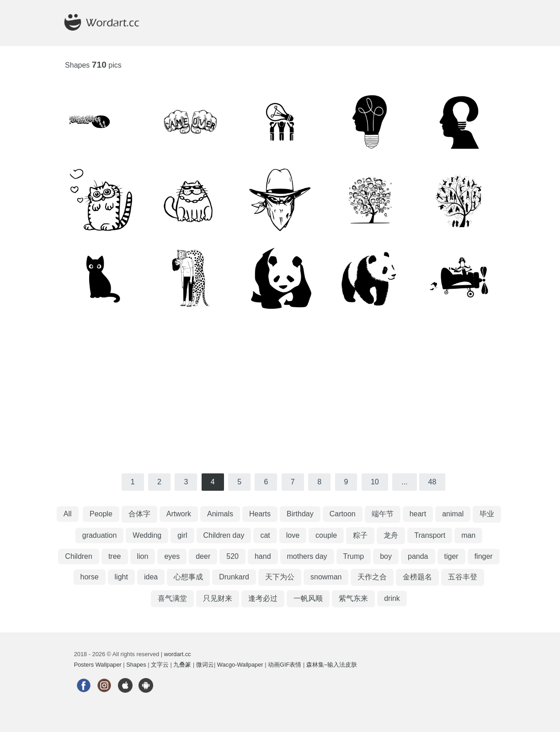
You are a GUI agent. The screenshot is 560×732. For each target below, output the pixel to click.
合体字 (139, 514)
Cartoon (343, 514)
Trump (354, 556)
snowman (326, 577)
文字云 (160, 665)
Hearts (260, 514)
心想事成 (188, 577)
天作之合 (372, 577)
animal (453, 514)
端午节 (383, 514)
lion (143, 556)
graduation (100, 535)
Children (79, 556)
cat (265, 535)
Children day (224, 535)
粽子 (360, 535)
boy (386, 556)
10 (375, 482)
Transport (430, 535)
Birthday (300, 514)
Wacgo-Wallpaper (240, 665)
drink (392, 598)
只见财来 (218, 598)
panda (418, 556)
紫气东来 (353, 598)
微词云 (205, 665)
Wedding (147, 535)
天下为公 (280, 577)
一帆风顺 (308, 598)
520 (232, 556)
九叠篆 (182, 665)
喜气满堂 (172, 598)
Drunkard (234, 577)
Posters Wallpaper (98, 665)
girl (182, 535)
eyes (172, 556)
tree (115, 556)
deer (203, 556)
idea (151, 577)
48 (432, 482)
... (404, 482)
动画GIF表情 (285, 665)
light (121, 577)
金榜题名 (417, 577)
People (101, 514)
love (293, 535)
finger (484, 556)
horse (90, 577)
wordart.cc (178, 654)
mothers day (307, 556)
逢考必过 (263, 598)
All (68, 514)
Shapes (136, 665)
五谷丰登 (463, 577)
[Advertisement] (280, 391)
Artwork (179, 514)
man (468, 535)
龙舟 (391, 535)
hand (263, 556)
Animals (220, 514)
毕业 (487, 514)
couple (326, 535)
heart (418, 514)
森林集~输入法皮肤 (332, 665)
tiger (451, 556)
